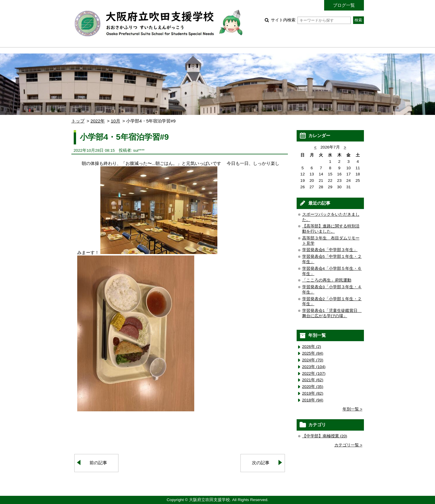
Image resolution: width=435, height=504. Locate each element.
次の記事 (261, 463)
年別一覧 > (353, 409)
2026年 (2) (312, 347)
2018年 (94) (313, 400)
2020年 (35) (313, 387)
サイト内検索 (311, 20)
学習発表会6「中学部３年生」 (330, 250)
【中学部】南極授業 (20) (325, 436)
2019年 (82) (313, 393)
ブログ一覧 (344, 5)
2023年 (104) (314, 367)
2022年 (98, 121)
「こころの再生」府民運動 (327, 280)
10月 (116, 121)
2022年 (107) (314, 373)
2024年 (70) (313, 360)
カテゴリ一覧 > (348, 445)
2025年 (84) (313, 353)
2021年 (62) (313, 380)
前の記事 (98, 463)
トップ (78, 121)
